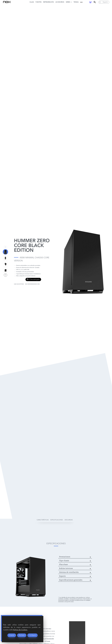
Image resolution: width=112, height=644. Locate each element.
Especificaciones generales (71, 580)
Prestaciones (65, 557)
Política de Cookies (20, 630)
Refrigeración (49, 2)
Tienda (76, 2)
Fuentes (38, 2)
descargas (69, 520)
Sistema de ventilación (69, 572)
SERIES (69, 2)
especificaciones (57, 520)
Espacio (62, 576)
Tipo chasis (64, 561)
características (43, 520)
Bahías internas (66, 568)
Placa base (64, 564)
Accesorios (60, 2)
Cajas (32, 2)
